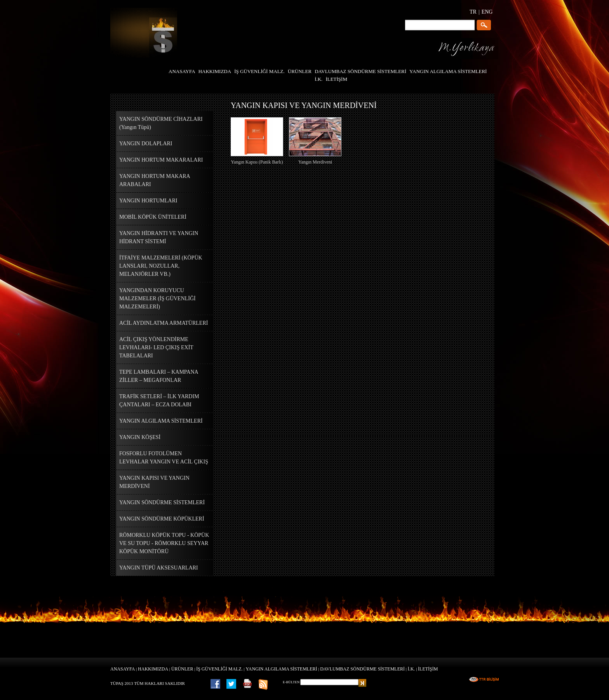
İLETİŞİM (428, 669)
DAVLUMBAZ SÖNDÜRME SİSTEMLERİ (362, 669)
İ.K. (412, 669)
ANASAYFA (123, 669)
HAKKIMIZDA (153, 669)
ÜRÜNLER (182, 669)
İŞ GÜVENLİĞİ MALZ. (219, 669)
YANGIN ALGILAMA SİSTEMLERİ (282, 669)
